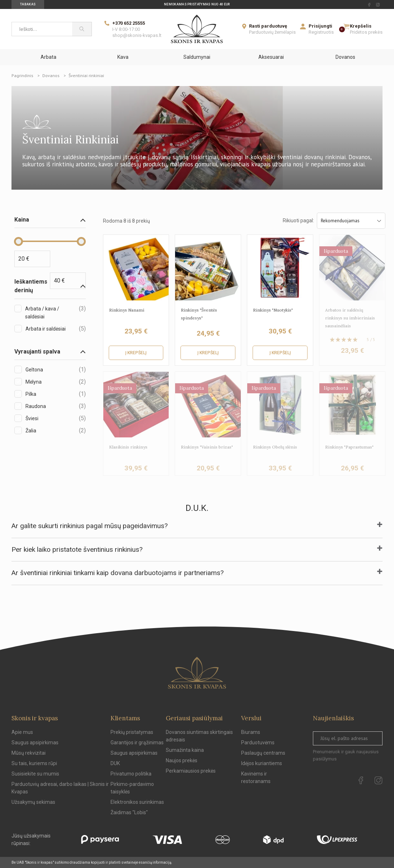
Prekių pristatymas (132, 732)
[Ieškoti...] (42, 29)
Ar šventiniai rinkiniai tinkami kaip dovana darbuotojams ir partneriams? (118, 573)
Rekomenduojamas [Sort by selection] (351, 221)
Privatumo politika (131, 774)
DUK (115, 763)
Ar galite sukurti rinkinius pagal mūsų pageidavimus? (90, 526)
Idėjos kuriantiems (262, 763)
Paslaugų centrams (263, 753)
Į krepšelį (136, 353)
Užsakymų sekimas (33, 802)
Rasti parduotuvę (268, 26)
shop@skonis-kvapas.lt (137, 35)
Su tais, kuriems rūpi (34, 763)
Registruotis (321, 32)
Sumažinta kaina (185, 750)
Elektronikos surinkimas (137, 802)
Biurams (251, 732)
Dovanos (345, 57)
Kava (123, 57)
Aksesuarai (271, 57)
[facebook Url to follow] (369, 5)
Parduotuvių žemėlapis (272, 32)
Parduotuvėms (258, 743)
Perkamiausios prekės (191, 771)
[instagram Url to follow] (378, 5)
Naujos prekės (182, 760)
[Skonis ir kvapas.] (197, 673)
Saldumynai (197, 57)
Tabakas (28, 4)
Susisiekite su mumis (35, 774)
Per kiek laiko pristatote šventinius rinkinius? (77, 549)
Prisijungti (320, 26)
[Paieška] (82, 29)
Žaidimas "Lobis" (129, 812)
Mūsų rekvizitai (29, 753)
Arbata (48, 57)
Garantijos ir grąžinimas (137, 743)
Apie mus (22, 732)
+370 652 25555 (129, 23)
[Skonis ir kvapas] (197, 29)
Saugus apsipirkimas (35, 743)
